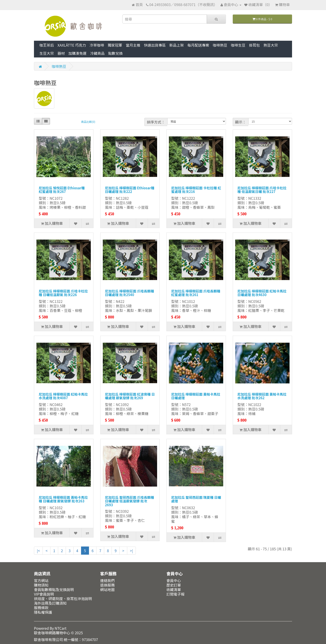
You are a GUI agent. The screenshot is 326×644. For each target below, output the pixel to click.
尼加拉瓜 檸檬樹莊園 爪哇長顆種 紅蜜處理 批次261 (196, 293)
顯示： (241, 122)
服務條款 (41, 608)
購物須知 (41, 585)
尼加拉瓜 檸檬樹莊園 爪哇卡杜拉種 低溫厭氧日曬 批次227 (262, 190)
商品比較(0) (88, 122)
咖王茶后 (47, 45)
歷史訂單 (174, 585)
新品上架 (177, 45)
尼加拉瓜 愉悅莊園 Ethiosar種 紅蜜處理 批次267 (62, 190)
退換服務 (108, 585)
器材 (61, 53)
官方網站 (41, 580)
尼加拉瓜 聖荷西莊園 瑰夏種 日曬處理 (196, 499)
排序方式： (156, 122)
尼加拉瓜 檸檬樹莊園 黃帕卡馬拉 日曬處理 (196, 396)
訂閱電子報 (175, 594)
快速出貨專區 (155, 45)
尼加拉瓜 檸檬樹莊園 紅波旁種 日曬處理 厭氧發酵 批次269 (130, 396)
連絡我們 (108, 580)
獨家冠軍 (115, 45)
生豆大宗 (47, 53)
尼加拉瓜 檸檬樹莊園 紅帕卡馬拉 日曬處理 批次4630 (262, 293)
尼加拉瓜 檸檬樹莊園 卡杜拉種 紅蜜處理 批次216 (196, 190)
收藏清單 (174, 589)
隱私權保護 (43, 612)
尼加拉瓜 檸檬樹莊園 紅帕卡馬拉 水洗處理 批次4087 (63, 396)
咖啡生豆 (238, 45)
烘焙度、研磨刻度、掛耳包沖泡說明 (63, 599)
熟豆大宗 (271, 45)
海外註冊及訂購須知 (50, 603)
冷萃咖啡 (97, 45)
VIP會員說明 (44, 594)
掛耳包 (254, 45)
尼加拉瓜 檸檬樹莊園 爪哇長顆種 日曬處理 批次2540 (130, 293)
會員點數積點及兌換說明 (54, 589)
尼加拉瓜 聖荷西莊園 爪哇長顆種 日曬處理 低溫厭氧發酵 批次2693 (130, 501)
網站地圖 (108, 589)
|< (38, 551)
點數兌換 (115, 53)
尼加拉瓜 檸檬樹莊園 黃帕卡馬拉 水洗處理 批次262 (262, 396)
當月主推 (133, 45)
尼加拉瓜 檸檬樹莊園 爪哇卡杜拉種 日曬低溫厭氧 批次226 (63, 293)
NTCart (60, 628)
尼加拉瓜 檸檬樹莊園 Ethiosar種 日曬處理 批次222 (130, 190)
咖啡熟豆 (220, 45)
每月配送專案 (198, 45)
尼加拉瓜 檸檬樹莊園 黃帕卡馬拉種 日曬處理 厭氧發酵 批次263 (63, 499)
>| (131, 551)
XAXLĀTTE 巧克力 (72, 45)
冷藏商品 (97, 53)
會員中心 (174, 580)
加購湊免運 (77, 53)
